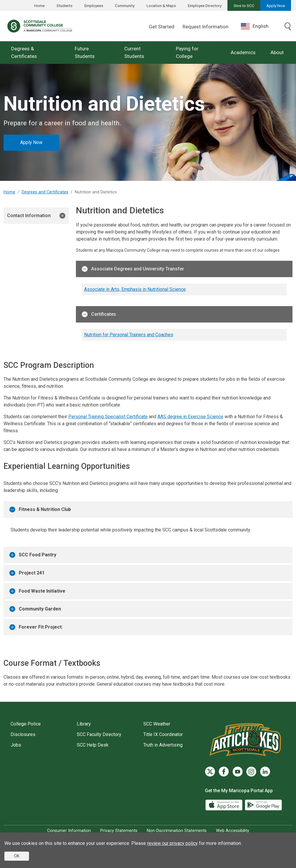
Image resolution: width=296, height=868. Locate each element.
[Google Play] (263, 804)
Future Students (85, 52)
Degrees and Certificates (45, 192)
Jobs (16, 745)
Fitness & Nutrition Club (40, 510)
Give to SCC (244, 6)
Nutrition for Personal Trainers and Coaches (129, 335)
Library (84, 724)
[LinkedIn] (265, 772)
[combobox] (259, 26)
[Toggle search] (288, 27)
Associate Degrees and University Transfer (133, 269)
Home (39, 6)
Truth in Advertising (163, 745)
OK (17, 856)
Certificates (99, 314)
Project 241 (27, 573)
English (255, 26)
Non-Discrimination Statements (177, 831)
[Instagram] (251, 772)
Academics (243, 52)
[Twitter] (210, 772)
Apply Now (276, 6)
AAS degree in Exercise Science (190, 417)
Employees (94, 6)
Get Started (162, 27)
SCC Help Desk (93, 745)
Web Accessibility (233, 831)
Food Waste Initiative (37, 591)
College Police (26, 724)
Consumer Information (69, 831)
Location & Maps (161, 6)
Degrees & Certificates (24, 52)
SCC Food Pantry (33, 555)
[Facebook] (224, 772)
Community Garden (35, 609)
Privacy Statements (119, 831)
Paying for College (187, 52)
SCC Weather (157, 724)
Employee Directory (205, 6)
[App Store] (224, 804)
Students (64, 6)
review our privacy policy (172, 843)
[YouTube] (238, 772)
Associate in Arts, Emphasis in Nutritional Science (135, 289)
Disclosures (23, 734)
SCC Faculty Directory (99, 734)
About (277, 52)
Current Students (134, 52)
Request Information (205, 27)
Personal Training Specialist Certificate (108, 417)
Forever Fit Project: (36, 627)
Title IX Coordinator (163, 734)
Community (125, 6)
